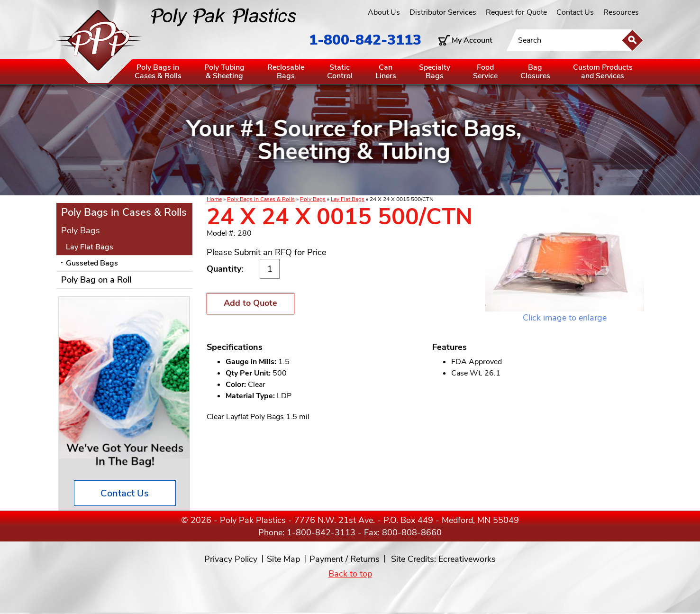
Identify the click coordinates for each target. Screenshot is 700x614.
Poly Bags (313, 199)
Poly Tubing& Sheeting (224, 72)
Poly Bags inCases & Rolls (158, 72)
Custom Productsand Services (603, 72)
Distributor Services (443, 12)
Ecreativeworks (467, 559)
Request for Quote (516, 12)
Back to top (350, 574)
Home (214, 199)
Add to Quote (250, 303)
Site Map (283, 559)
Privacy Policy (231, 559)
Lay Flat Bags (348, 199)
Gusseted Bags (92, 263)
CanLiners (386, 72)
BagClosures (535, 72)
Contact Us (575, 12)
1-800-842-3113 (365, 40)
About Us (384, 12)
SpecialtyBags (435, 72)
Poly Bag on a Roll (96, 280)
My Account (472, 40)
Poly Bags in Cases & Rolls (261, 199)
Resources (621, 12)
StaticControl (340, 72)
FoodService (485, 72)
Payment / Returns (345, 559)
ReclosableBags (286, 72)
